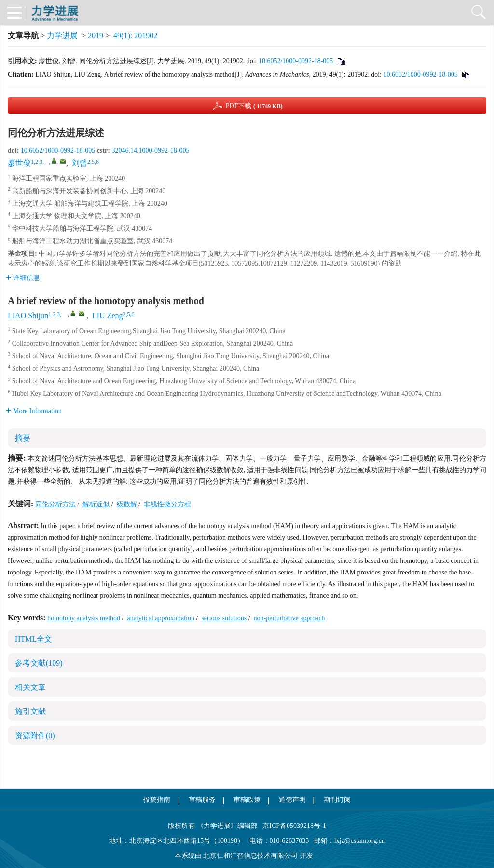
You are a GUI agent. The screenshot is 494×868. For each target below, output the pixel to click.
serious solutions (224, 618)
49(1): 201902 (135, 35)
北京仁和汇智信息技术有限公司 (250, 856)
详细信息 (23, 278)
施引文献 (30, 711)
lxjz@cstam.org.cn (360, 841)
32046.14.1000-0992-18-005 (150, 150)
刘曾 (80, 163)
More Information (34, 411)
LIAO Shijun (28, 315)
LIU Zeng (108, 315)
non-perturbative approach (289, 618)
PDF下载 (254, 106)
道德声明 (292, 800)
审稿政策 (247, 800)
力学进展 (62, 35)
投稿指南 (157, 800)
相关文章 (30, 687)
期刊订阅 (337, 800)
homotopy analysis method (84, 618)
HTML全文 (34, 639)
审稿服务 (202, 800)
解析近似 (96, 504)
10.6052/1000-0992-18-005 (296, 61)
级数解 (127, 504)
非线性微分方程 (167, 504)
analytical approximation (161, 618)
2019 (96, 35)
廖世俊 (19, 163)
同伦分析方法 (55, 504)
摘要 (23, 438)
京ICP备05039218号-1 (292, 826)
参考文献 (39, 663)
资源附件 (35, 735)
